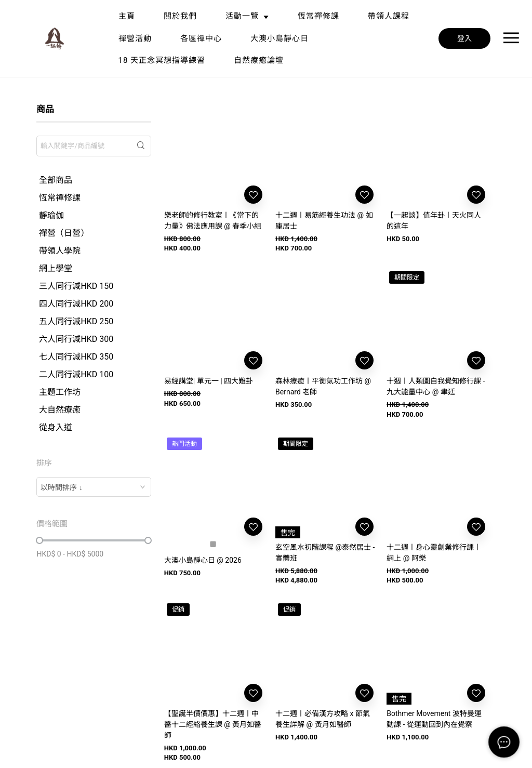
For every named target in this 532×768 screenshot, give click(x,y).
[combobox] (94, 487)
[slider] (39, 540)
